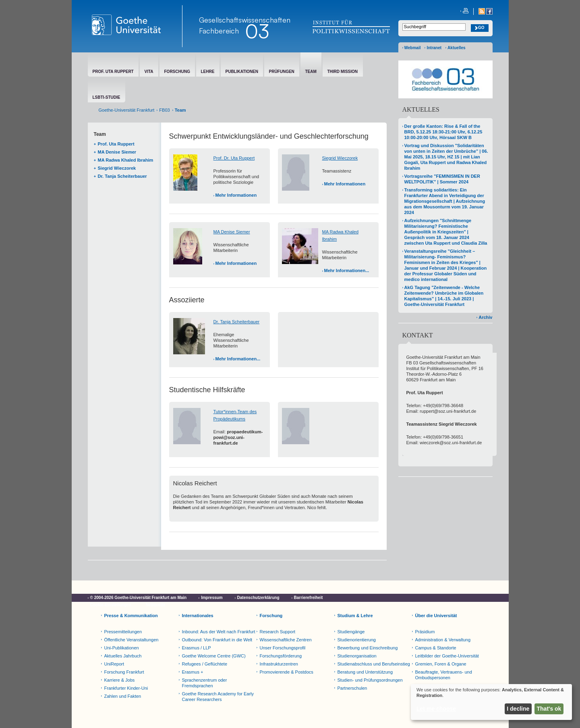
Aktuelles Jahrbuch (123, 656)
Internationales (198, 616)
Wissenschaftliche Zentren (286, 640)
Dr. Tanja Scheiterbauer (122, 176)
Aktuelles (456, 48)
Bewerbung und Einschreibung (368, 648)
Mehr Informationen (236, 195)
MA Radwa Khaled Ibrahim (126, 160)
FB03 (164, 110)
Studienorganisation (357, 656)
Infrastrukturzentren (279, 664)
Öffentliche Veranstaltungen (132, 640)
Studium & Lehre (355, 616)
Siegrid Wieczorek (117, 168)
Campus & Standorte (436, 648)
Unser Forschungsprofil (283, 648)
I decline (518, 709)
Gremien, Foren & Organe (441, 664)
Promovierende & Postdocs (287, 672)
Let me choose (436, 709)
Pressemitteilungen (123, 632)
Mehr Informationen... (347, 270)
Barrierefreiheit (309, 598)
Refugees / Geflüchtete (205, 664)
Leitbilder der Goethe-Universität (447, 656)
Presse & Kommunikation (131, 616)
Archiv (485, 317)
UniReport (114, 664)
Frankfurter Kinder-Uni (126, 688)
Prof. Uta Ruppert (116, 144)
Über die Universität (436, 616)
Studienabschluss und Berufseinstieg (374, 664)
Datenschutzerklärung (258, 598)
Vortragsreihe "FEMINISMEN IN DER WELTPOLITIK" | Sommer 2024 (442, 179)
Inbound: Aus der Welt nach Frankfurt (219, 632)
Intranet (434, 48)
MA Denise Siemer (117, 152)
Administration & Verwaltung (443, 640)
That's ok (549, 709)
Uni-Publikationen (122, 648)
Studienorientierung (357, 640)
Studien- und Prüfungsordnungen (370, 680)
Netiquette (156, 605)
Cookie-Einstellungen (111, 605)
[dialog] (491, 702)
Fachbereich (219, 31)
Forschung (271, 616)
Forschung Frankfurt (124, 672)
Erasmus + (193, 672)
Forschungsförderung (281, 656)
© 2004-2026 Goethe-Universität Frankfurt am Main (139, 598)
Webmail (413, 48)
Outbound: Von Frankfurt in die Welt (217, 640)
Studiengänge (351, 632)
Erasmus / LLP (197, 648)
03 (257, 31)
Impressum (212, 598)
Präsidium (425, 632)
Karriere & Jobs (120, 680)
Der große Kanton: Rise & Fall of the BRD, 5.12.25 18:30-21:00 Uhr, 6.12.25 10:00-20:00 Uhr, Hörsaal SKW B (443, 132)
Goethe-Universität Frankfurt (127, 110)
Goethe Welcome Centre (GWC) (214, 656)
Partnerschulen (352, 688)
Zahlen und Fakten (123, 696)
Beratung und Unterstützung (365, 672)
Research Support (278, 632)
